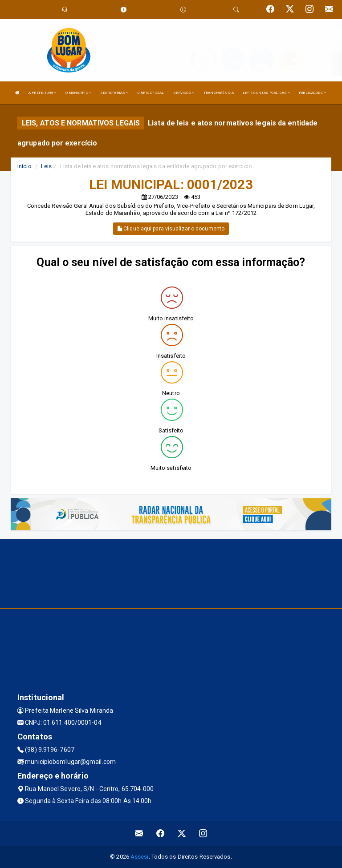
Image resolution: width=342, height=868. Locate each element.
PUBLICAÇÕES (312, 93)
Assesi (140, 857)
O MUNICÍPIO (78, 93)
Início (24, 166)
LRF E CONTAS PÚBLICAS (266, 93)
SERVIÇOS (184, 93)
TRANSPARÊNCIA (219, 93)
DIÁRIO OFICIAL (151, 93)
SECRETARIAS (114, 93)
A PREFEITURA (42, 93)
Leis (46, 166)
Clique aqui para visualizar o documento (171, 229)
